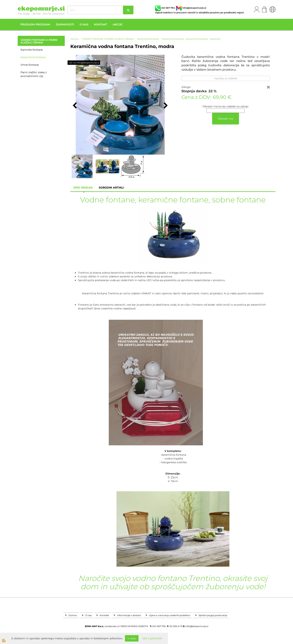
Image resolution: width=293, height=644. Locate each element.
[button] (165, 106)
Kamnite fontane (32, 50)
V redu (132, 638)
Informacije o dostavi (129, 615)
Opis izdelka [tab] (83, 188)
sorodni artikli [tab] (111, 188)
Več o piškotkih (152, 638)
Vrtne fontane (30, 65)
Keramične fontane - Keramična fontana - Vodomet (191, 39)
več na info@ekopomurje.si (84, 63)
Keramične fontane (33, 57)
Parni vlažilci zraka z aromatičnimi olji (34, 74)
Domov (75, 39)
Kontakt (100, 24)
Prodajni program (35, 24)
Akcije (118, 24)
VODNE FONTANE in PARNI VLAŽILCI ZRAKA (108, 39)
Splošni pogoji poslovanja (213, 615)
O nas (84, 24)
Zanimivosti (65, 24)
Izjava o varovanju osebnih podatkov (170, 615)
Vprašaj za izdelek (226, 78)
